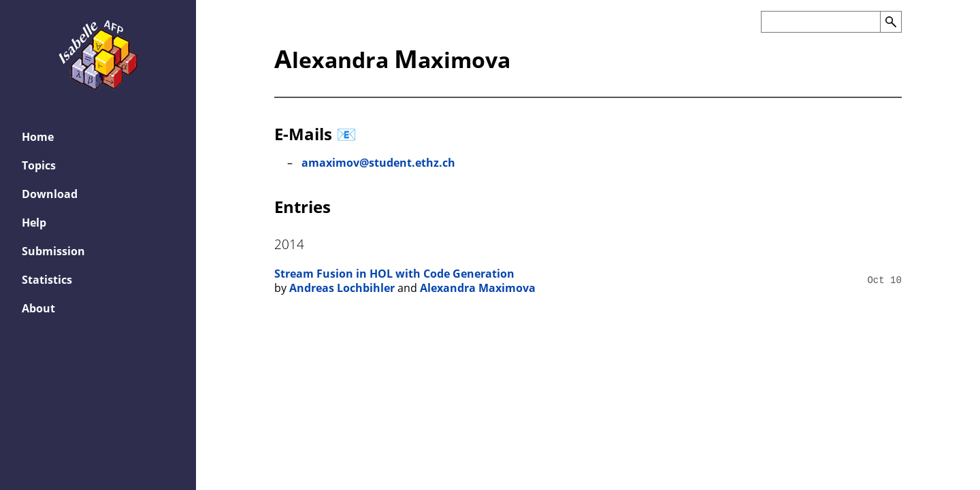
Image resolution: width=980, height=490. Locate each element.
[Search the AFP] (820, 22)
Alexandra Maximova (478, 288)
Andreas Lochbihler (342, 288)
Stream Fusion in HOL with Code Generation (394, 274)
